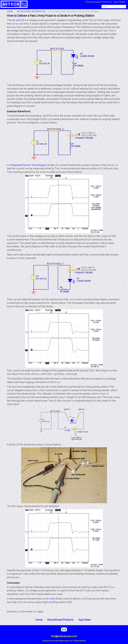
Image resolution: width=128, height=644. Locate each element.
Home (39, 620)
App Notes (119, 2)
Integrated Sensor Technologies (29, 165)
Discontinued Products (99, 2)
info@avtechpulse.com (64, 636)
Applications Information (31, 11)
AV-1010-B (18, 20)
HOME (10, 11)
